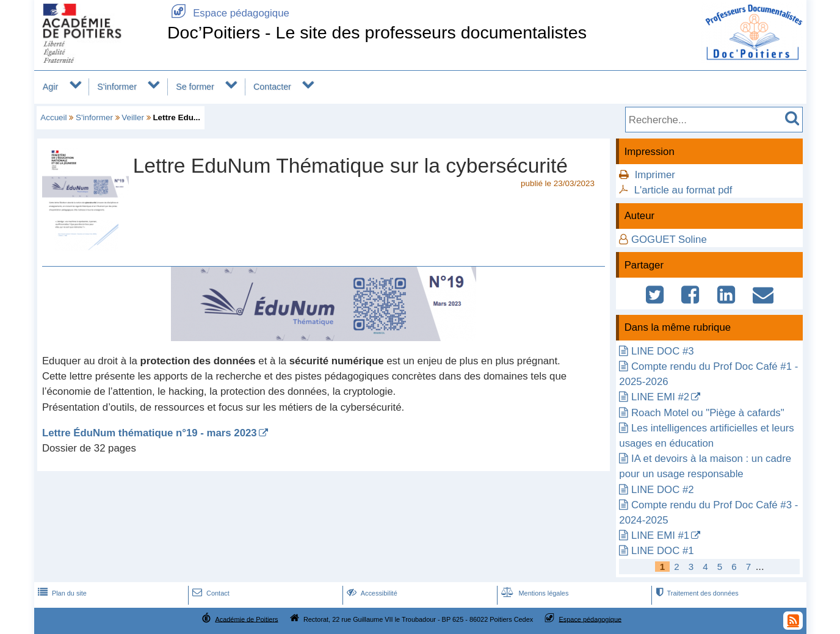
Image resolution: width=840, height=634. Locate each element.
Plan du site (61, 593)
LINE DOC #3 (663, 351)
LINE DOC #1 (663, 551)
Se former (195, 87)
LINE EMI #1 (660, 535)
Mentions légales (534, 593)
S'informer (117, 87)
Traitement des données (696, 593)
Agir (50, 87)
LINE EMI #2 (660, 397)
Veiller (133, 117)
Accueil (53, 117)
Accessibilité (371, 593)
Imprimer (655, 175)
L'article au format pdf (683, 190)
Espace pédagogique (228, 13)
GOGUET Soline (669, 240)
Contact (210, 593)
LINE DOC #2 (663, 490)
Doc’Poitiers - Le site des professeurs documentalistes (377, 32)
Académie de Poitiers (246, 619)
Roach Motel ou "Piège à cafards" (708, 413)
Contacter (272, 87)
